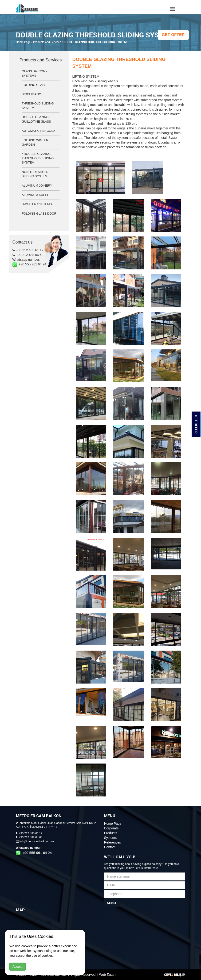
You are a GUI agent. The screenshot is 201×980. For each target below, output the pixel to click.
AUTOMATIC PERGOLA (39, 131)
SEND (112, 903)
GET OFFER (173, 35)
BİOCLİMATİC (32, 94)
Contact (110, 847)
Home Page (23, 42)
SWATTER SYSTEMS (37, 204)
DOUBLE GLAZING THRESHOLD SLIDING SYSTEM (38, 158)
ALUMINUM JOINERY (37, 186)
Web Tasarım (109, 975)
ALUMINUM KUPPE (36, 195)
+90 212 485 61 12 (28, 250)
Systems (110, 838)
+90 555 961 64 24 (29, 264)
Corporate (111, 828)
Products (111, 833)
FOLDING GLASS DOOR (39, 214)
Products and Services (47, 42)
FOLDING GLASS (34, 85)
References (113, 842)
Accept (18, 967)
